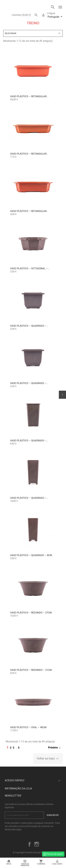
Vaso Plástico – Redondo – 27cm (31, 613)
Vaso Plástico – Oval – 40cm (28, 727)
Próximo (55, 748)
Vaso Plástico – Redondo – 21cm (31, 670)
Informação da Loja (18, 789)
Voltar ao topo (48, 759)
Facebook (29, 844)
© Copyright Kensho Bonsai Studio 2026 (33, 852)
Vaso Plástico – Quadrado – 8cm (31, 555)
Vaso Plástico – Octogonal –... (30, 268)
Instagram (37, 844)
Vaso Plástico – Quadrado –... (29, 326)
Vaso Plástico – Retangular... (29, 96)
